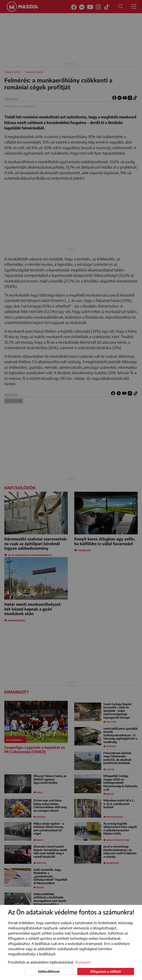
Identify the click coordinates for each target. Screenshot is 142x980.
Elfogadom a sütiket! (106, 971)
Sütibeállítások (49, 971)
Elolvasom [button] (83, 962)
